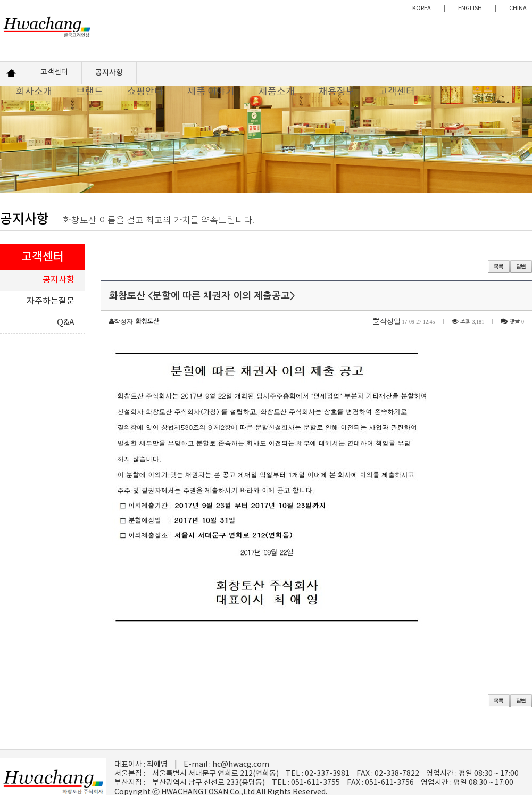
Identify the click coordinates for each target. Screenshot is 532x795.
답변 (521, 267)
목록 (499, 267)
